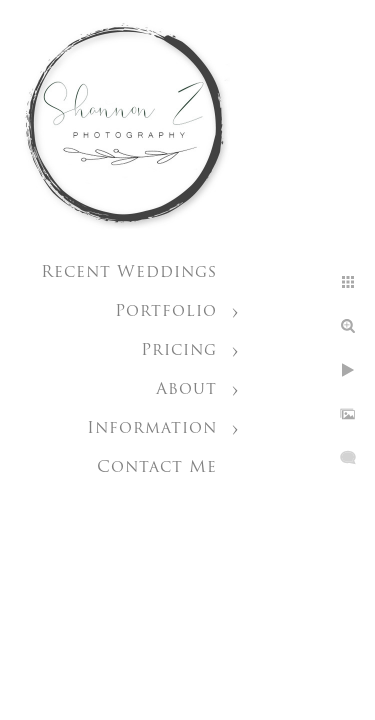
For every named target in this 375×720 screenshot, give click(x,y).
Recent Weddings (129, 273)
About (186, 390)
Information (152, 429)
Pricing (179, 351)
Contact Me (157, 468)
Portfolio (166, 312)
